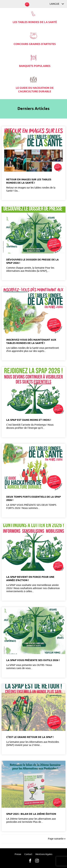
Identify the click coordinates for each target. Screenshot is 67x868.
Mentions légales (44, 854)
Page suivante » (57, 839)
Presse (18, 854)
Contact (28, 854)
